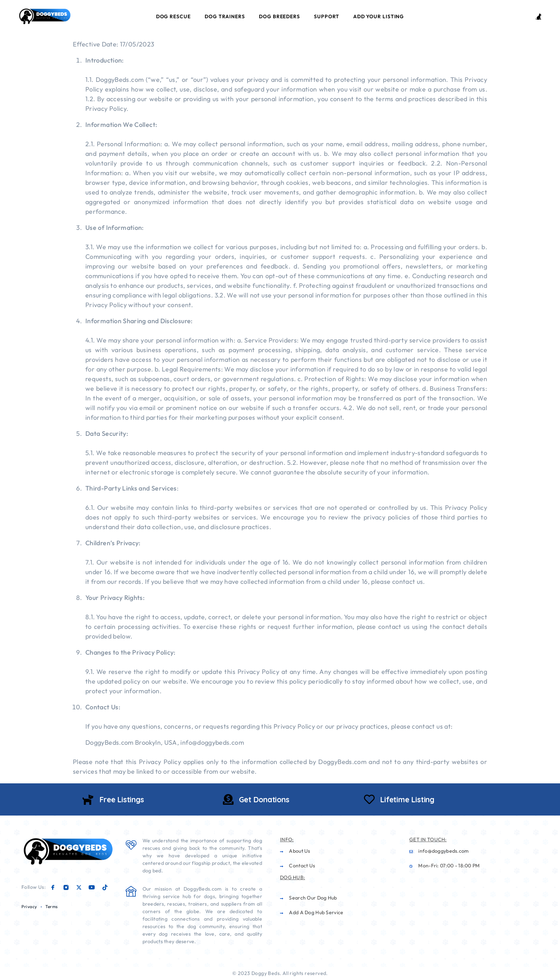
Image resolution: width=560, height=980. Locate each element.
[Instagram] (66, 887)
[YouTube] (92, 887)
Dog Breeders (279, 16)
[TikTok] (105, 887)
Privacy (29, 907)
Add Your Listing (379, 16)
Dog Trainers (225, 16)
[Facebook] (53, 887)
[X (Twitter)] (79, 887)
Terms (52, 907)
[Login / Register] (538, 17)
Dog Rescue (173, 16)
